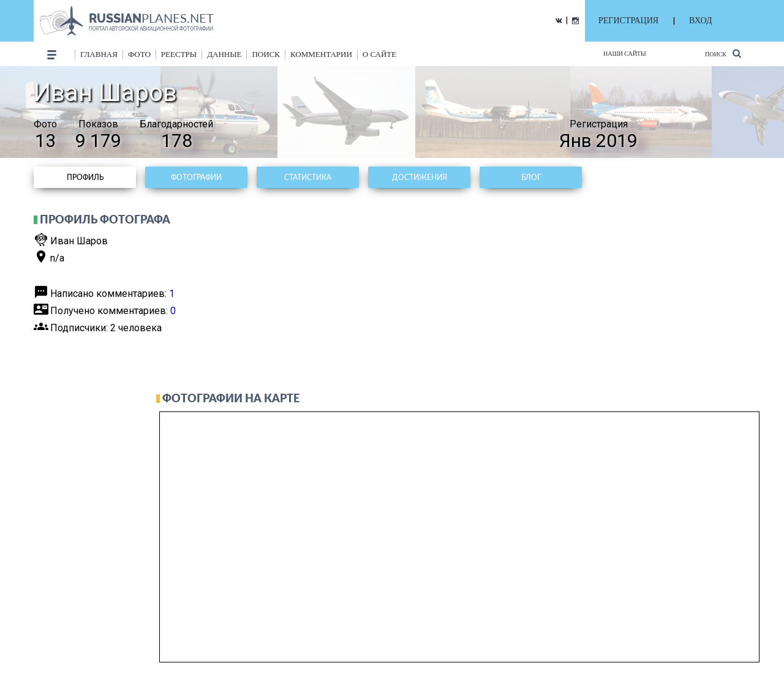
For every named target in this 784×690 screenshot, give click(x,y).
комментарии (321, 54)
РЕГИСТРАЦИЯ (628, 21)
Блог (531, 177)
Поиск (723, 54)
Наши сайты (625, 54)
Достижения (420, 177)
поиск (266, 54)
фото (139, 54)
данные (224, 54)
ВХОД (700, 21)
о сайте (379, 54)
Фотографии (196, 177)
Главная (99, 54)
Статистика (308, 177)
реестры (179, 54)
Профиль (85, 177)
